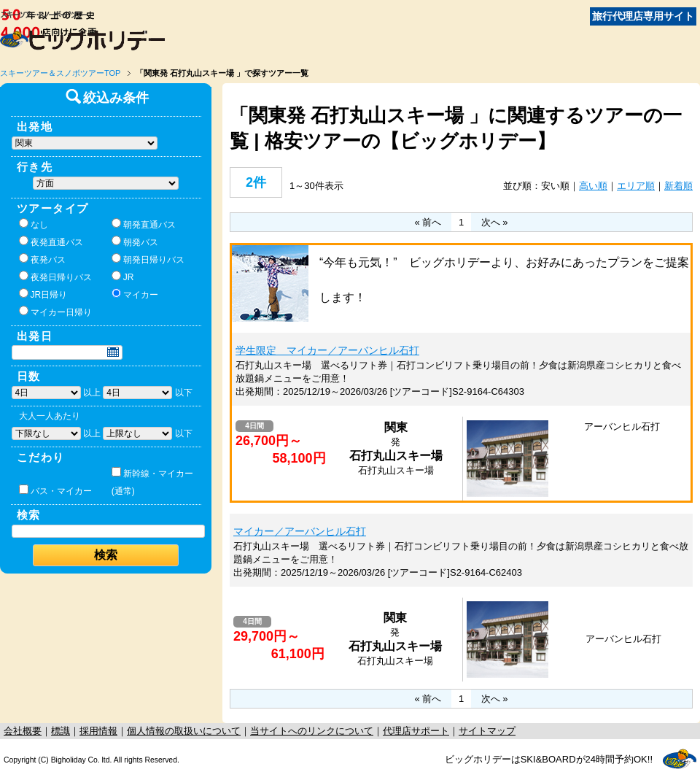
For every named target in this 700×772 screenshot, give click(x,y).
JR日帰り (43, 294)
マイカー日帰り (55, 312)
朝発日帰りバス (148, 259)
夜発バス (42, 259)
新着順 (678, 186)
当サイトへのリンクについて (312, 731)
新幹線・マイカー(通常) (152, 482)
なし (34, 224)
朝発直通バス (144, 224)
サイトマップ (487, 731)
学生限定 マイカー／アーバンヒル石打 (327, 350)
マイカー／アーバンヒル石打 (300, 531)
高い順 (593, 186)
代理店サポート (416, 731)
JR (123, 277)
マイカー (135, 294)
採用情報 (98, 731)
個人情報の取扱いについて (184, 731)
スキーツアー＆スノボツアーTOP (60, 73)
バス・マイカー (55, 490)
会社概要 (23, 731)
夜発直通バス (51, 242)
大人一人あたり (50, 416)
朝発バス (135, 242)
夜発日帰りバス (55, 277)
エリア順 (636, 186)
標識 (61, 731)
